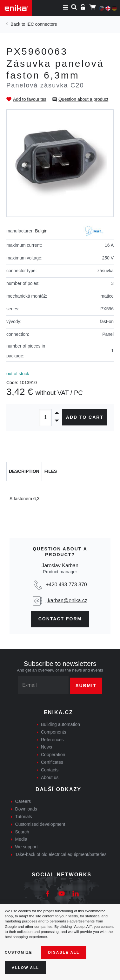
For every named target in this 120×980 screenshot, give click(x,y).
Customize (18, 952)
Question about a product (83, 99)
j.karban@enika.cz (66, 600)
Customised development (40, 824)
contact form (60, 619)
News (47, 747)
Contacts (50, 770)
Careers (23, 801)
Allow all (25, 967)
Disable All (64, 952)
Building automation (60, 724)
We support (27, 847)
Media (21, 839)
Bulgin (41, 231)
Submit (86, 686)
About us (50, 777)
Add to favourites (30, 99)
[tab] (24, 472)
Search (22, 832)
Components (53, 732)
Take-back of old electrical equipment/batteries (61, 854)
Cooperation (53, 755)
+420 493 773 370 (66, 585)
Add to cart (85, 417)
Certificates (52, 762)
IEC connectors (42, 24)
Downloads (26, 809)
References (52, 740)
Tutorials (24, 817)
